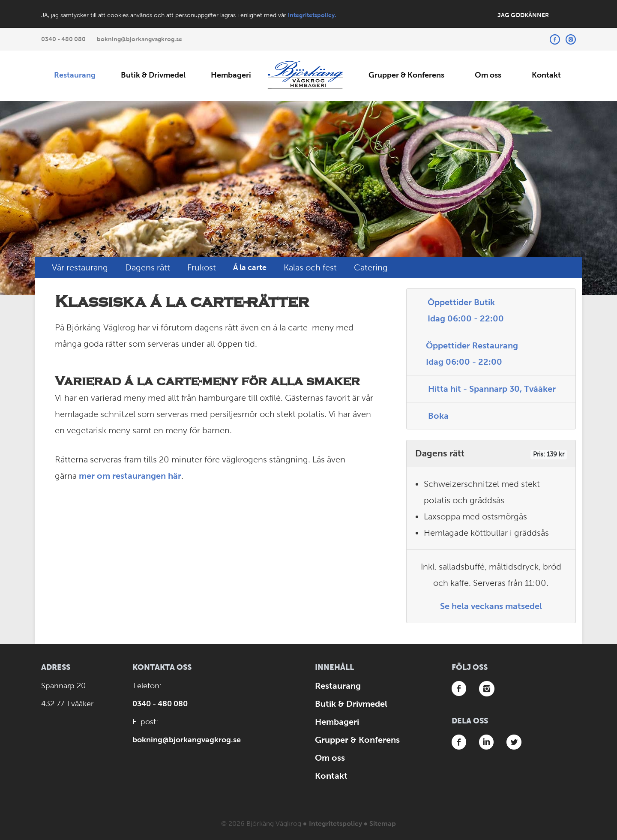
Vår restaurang (80, 267)
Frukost (202, 267)
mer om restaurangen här (130, 476)
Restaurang (75, 75)
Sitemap (383, 823)
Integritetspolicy (335, 823)
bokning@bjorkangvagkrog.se (139, 39)
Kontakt (546, 75)
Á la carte (250, 267)
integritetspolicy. (312, 15)
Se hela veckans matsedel (491, 606)
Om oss (488, 75)
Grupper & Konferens (406, 75)
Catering (371, 267)
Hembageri (231, 75)
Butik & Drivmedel (153, 75)
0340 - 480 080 (63, 39)
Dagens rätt (148, 267)
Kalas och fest (310, 267)
